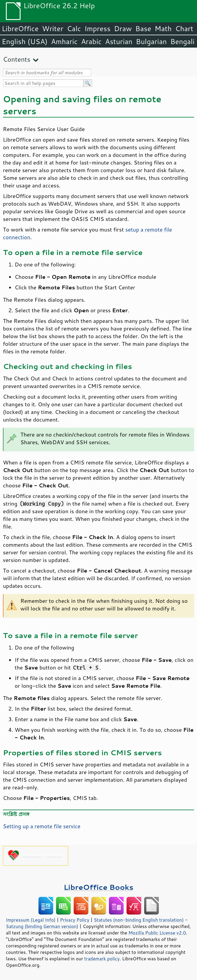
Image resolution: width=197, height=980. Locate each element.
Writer (53, 28)
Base (143, 28)
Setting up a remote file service (42, 826)
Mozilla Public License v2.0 (157, 933)
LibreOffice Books (99, 887)
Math (163, 28)
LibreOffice (20, 28)
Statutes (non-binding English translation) (139, 920)
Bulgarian (151, 41)
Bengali (182, 41)
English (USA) (25, 41)
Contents (17, 59)
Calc (74, 28)
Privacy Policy (75, 920)
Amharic (64, 41)
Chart (184, 28)
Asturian (119, 41)
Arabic (91, 41)
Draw (123, 28)
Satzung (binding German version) (42, 926)
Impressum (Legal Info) (31, 920)
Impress (98, 28)
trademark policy (102, 959)
